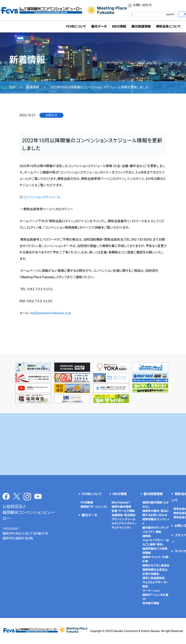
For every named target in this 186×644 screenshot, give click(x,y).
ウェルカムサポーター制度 (156, 584)
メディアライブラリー (124, 523)
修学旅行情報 (151, 603)
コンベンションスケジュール (42, 197)
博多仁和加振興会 (154, 578)
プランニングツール (124, 519)
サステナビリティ (122, 528)
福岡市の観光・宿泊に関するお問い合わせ (156, 513)
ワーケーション (151, 591)
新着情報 (33, 87)
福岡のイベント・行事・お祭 (156, 559)
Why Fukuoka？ (121, 502)
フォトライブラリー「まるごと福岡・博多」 (156, 542)
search (170, 14)
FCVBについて (92, 494)
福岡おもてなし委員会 (156, 565)
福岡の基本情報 (121, 507)
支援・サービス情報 (123, 511)
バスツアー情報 (152, 532)
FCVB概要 (87, 502)
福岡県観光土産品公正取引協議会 (155, 572)
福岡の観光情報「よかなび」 (156, 505)
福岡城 (147, 536)
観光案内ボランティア (156, 528)
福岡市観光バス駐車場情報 (155, 551)
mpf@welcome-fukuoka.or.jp (50, 313)
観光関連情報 (153, 494)
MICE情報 (119, 26)
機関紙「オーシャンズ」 (94, 507)
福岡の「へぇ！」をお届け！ (155, 597)
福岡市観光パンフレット (156, 521)
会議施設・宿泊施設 (123, 515)
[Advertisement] (93, 444)
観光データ (99, 26)
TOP (12, 87)
